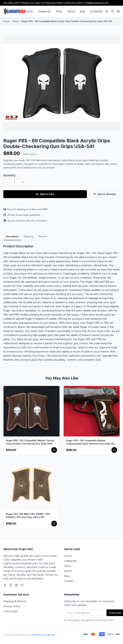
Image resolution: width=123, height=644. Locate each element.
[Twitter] (11, 585)
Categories (44, 11)
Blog (82, 11)
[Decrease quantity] (6, 182)
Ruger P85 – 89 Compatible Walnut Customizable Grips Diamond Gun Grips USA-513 (91, 442)
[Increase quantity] (23, 182)
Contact (95, 11)
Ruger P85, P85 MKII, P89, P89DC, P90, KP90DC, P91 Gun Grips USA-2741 (28, 516)
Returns (43, 236)
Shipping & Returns (15, 601)
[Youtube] (22, 585)
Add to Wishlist (105, 194)
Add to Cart (45, 194)
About (71, 11)
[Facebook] (5, 585)
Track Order (11, 611)
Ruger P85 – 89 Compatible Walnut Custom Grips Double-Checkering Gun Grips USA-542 (30, 442)
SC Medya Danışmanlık (43, 635)
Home (29, 11)
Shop (59, 11)
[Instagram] (16, 585)
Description (12, 236)
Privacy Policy (12, 606)
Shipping (28, 236)
